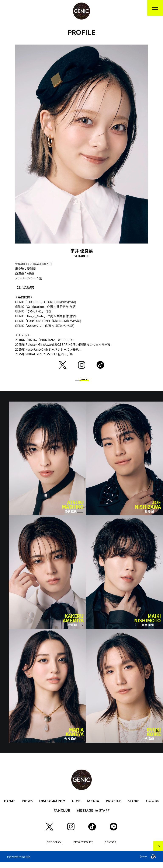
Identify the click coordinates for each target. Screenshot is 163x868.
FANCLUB (62, 817)
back (84, 379)
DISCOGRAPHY (52, 807)
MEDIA (93, 807)
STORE (134, 807)
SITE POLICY (54, 848)
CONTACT (110, 848)
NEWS (27, 807)
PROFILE (114, 807)
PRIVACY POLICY (83, 848)
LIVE (76, 807)
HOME (10, 807)
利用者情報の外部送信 (18, 862)
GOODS (153, 807)
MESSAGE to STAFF (93, 817)
